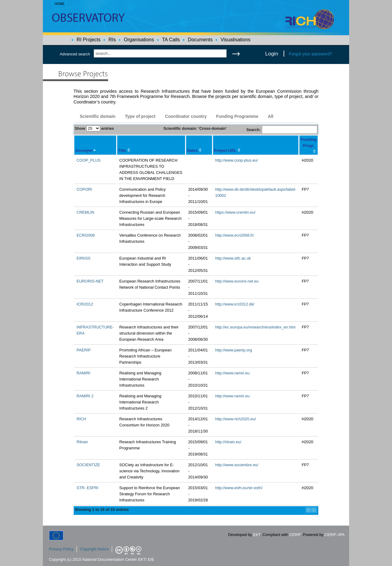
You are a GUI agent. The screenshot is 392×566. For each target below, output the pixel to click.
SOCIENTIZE (88, 465)
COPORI (84, 189)
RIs (112, 40)
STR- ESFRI (87, 488)
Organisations (139, 40)
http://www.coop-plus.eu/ (237, 160)
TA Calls (171, 40)
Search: (282, 130)
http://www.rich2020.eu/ (236, 419)
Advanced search (75, 54)
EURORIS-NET (90, 281)
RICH (81, 419)
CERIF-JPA (335, 535)
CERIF (295, 535)
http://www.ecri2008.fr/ (235, 235)
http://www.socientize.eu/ (237, 465)
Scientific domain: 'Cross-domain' (195, 128)
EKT (257, 535)
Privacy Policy (61, 549)
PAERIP (84, 350)
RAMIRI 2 (85, 396)
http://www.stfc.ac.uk (233, 258)
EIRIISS (84, 258)
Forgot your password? (310, 54)
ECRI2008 (86, 235)
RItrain (82, 442)
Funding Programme (237, 116)
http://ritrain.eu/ (228, 442)
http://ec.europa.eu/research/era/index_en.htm (256, 327)
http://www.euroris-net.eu (237, 281)
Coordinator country (186, 116)
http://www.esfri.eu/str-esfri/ (239, 488)
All (270, 116)
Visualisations (236, 40)
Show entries (94, 128)
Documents (200, 40)
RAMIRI (83, 373)
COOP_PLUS (89, 160)
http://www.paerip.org (234, 350)
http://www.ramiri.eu (232, 373)
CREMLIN (85, 212)
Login (272, 54)
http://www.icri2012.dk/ (235, 304)
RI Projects (89, 40)
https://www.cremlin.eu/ (236, 212)
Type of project (140, 116)
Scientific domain (98, 116)
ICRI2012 (85, 304)
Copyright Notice (94, 549)
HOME (59, 4)
